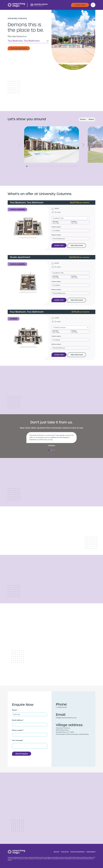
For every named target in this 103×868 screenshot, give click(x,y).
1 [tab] (27, 166)
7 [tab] (43, 166)
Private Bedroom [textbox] (59, 239)
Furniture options (56, 227)
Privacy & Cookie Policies (77, 852)
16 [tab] (68, 166)
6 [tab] (41, 166)
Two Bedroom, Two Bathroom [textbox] (24, 41)
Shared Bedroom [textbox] (59, 293)
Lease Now (80, 5)
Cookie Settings (91, 852)
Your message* (18, 740)
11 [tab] (54, 166)
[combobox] (28, 41)
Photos (83, 119)
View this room (77, 245)
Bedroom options (56, 235)
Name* (15, 710)
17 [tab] (71, 166)
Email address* (18, 720)
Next (83, 145)
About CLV (57, 852)
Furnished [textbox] (56, 231)
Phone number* (18, 730)
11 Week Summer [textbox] (59, 328)
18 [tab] (73, 166)
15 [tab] (65, 166)
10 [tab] (52, 166)
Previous (20, 145)
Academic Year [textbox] (58, 218)
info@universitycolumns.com (66, 718)
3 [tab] (32, 166)
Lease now (59, 245)
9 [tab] (49, 166)
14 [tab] (62, 166)
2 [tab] (30, 166)
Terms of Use (65, 852)
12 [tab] (57, 166)
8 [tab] (46, 166)
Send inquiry (22, 754)
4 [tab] (35, 166)
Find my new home (19, 48)
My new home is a (17, 37)
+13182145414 (61, 708)
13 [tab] (60, 166)
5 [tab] (38, 166)
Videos (91, 119)
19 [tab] (76, 166)
